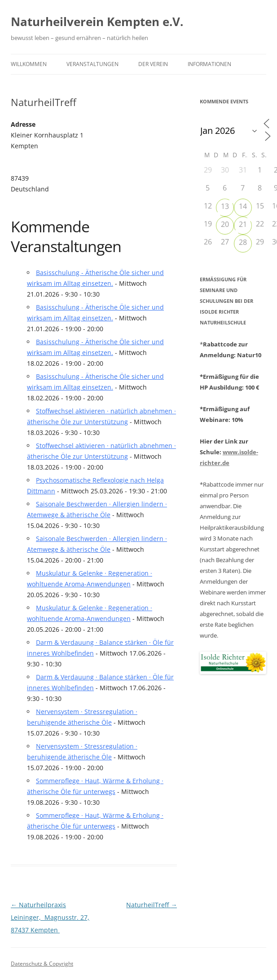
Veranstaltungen (92, 64)
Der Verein (153, 64)
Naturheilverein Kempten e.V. (97, 22)
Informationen (209, 64)
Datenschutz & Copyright (42, 964)
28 (243, 242)
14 (243, 206)
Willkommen (29, 64)
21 (243, 224)
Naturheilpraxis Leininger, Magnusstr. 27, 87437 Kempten (50, 917)
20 (225, 224)
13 (225, 206)
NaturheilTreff (152, 905)
